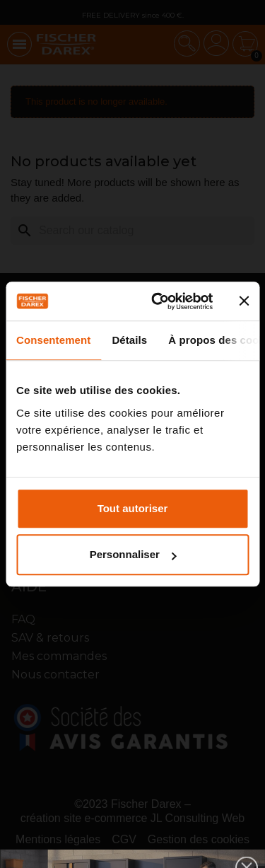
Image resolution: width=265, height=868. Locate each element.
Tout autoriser (133, 508)
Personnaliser (133, 554)
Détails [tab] (129, 340)
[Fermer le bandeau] (244, 301)
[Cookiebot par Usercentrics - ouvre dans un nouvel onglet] (158, 301)
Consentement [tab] (53, 340)
